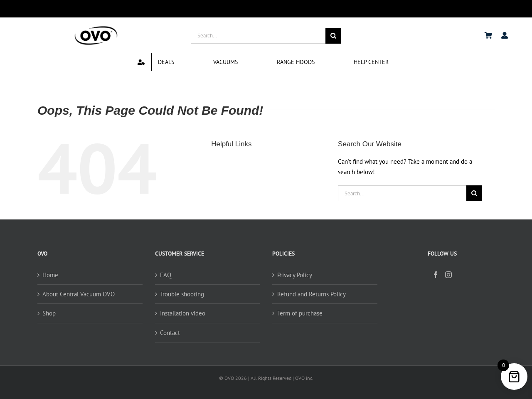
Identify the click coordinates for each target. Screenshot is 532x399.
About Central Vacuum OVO (79, 294)
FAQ (166, 275)
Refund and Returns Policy (312, 294)
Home (50, 275)
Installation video (183, 313)
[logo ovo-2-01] (96, 27)
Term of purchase (300, 313)
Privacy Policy (295, 275)
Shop (49, 313)
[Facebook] (436, 275)
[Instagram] (448, 275)
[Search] (333, 36)
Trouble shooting (182, 294)
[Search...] (258, 36)
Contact (170, 333)
